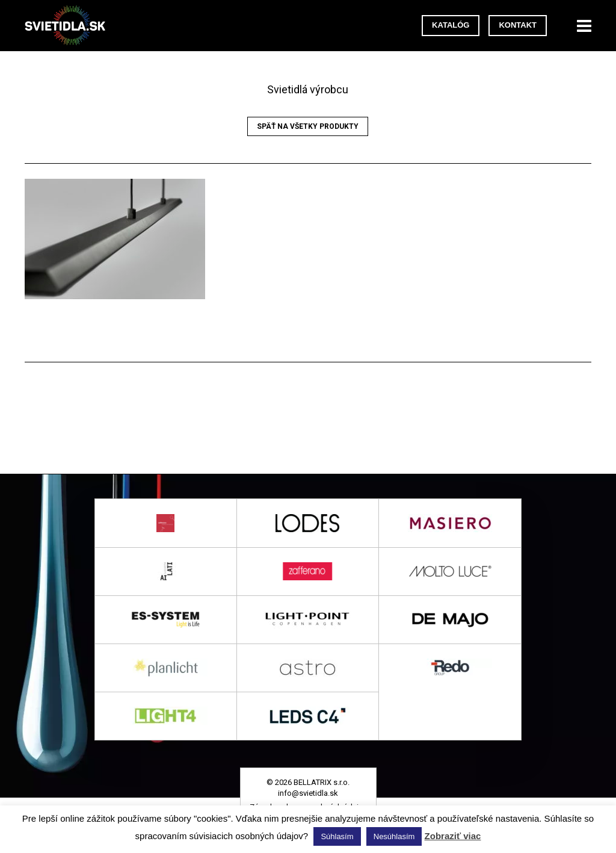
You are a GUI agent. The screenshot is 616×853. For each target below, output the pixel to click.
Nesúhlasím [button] (394, 836)
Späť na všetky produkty (308, 126)
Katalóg (451, 25)
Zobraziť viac (453, 836)
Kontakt (518, 25)
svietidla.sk (70, 26)
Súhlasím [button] (337, 836)
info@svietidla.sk (308, 793)
